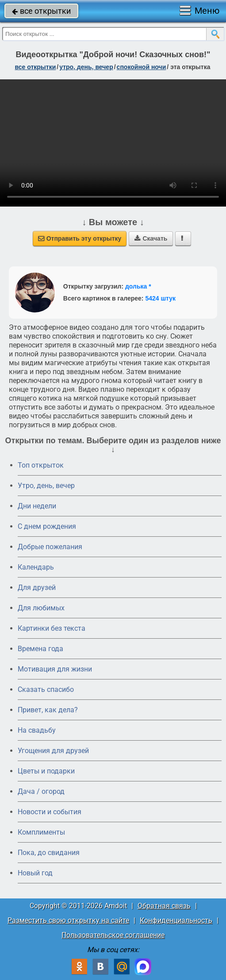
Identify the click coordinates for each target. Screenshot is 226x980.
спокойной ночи (142, 67)
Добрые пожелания (50, 547)
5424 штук (160, 298)
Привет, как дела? (48, 710)
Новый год (35, 873)
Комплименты (41, 832)
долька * (138, 286)
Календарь (36, 567)
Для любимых (41, 608)
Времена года (40, 649)
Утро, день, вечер (46, 486)
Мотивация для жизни (55, 669)
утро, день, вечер (86, 67)
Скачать (151, 238)
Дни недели (37, 506)
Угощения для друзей (53, 751)
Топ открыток (41, 465)
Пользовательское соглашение (113, 935)
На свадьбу (37, 730)
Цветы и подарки (46, 771)
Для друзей (37, 588)
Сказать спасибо (46, 689)
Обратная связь (164, 906)
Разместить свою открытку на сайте (68, 920)
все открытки (41, 11)
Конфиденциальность (176, 920)
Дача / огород (41, 791)
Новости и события (50, 812)
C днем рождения (47, 526)
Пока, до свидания (49, 853)
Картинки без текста (52, 628)
